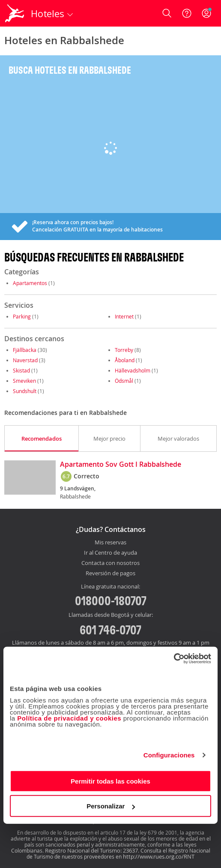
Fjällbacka (25, 350)
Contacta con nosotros (110, 563)
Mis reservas (110, 543)
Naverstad (25, 360)
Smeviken (24, 381)
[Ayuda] (187, 13)
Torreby (124, 350)
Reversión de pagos (110, 574)
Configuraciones (169, 755)
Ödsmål (124, 381)
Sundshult (25, 391)
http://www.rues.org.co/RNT (159, 856)
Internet (124, 316)
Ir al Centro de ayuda (110, 553)
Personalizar (111, 806)
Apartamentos (30, 283)
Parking (22, 316)
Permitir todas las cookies (110, 781)
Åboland (125, 360)
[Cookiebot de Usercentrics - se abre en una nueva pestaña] (174, 658)
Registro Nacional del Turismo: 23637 (91, 850)
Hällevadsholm (133, 370)
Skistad (21, 370)
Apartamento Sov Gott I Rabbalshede (121, 465)
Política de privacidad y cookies (69, 718)
